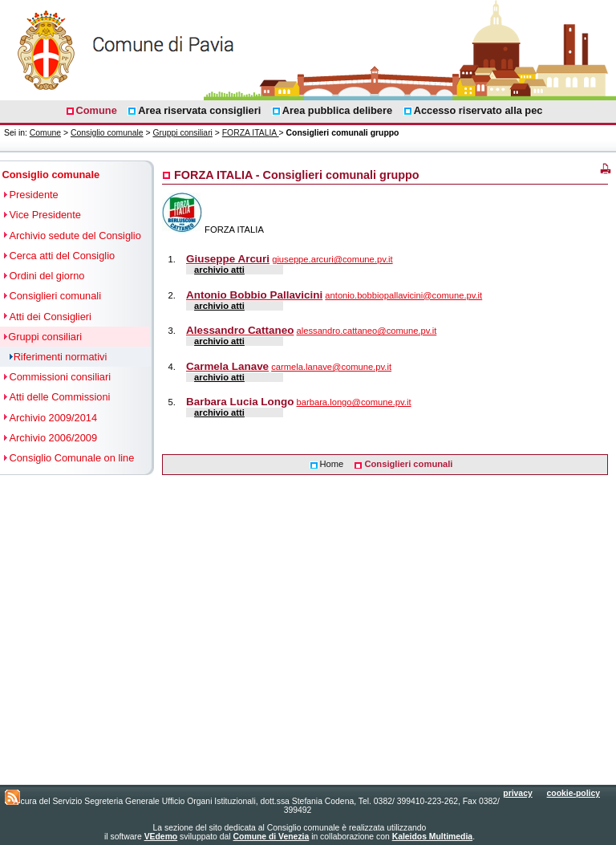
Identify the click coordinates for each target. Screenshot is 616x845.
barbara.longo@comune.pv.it (354, 402)
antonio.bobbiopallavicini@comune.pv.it (403, 295)
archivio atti (219, 270)
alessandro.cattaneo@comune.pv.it (367, 331)
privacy (517, 793)
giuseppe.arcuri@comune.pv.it (332, 259)
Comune (45, 133)
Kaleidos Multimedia (432, 837)
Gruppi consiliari (182, 133)
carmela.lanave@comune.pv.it (331, 367)
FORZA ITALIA (251, 133)
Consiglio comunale (107, 133)
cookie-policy (573, 793)
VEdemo (161, 837)
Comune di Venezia (272, 837)
